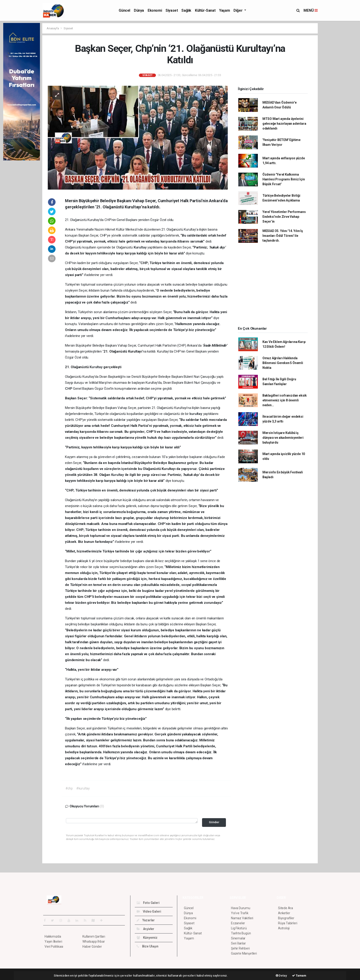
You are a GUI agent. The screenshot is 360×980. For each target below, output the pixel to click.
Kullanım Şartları (94, 936)
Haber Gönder (92, 947)
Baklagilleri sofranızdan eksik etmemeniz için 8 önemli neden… (285, 400)
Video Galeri (149, 911)
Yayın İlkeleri (53, 941)
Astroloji (284, 928)
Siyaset (172, 10)
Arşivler (145, 929)
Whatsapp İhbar (94, 941)
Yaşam (224, 10)
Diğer (238, 10)
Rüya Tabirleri (288, 923)
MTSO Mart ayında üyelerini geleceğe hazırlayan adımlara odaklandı (284, 124)
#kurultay (83, 788)
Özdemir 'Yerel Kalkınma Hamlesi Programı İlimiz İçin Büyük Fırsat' (284, 179)
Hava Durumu (241, 908)
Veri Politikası (54, 947)
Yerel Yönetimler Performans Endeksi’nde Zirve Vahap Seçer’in (284, 217)
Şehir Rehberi (240, 948)
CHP (69, 389)
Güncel (124, 10)
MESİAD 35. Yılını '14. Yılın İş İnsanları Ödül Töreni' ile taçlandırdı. (283, 236)
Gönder (214, 822)
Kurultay (141, 247)
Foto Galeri (148, 903)
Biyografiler (286, 918)
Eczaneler (238, 923)
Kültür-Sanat (205, 10)
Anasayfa (53, 28)
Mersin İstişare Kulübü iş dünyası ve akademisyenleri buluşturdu (283, 438)
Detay (281, 976)
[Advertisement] (338, 92)
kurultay (196, 414)
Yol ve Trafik (240, 913)
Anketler (284, 913)
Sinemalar (238, 938)
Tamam (299, 976)
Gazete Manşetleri (244, 953)
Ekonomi (155, 10)
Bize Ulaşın (148, 946)
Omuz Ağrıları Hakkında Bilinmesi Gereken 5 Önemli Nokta (283, 363)
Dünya (139, 10)
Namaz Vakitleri (242, 918)
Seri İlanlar (238, 943)
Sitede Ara (285, 908)
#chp (69, 788)
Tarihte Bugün (241, 933)
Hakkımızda (53, 936)
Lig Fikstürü (239, 928)
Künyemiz (147, 938)
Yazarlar (146, 920)
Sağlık (186, 10)
